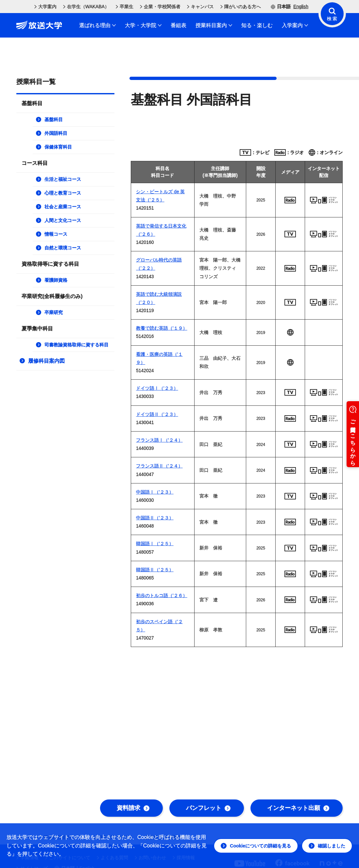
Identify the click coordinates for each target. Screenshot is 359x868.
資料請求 (133, 808)
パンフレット (208, 808)
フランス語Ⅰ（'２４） (159, 440)
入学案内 (295, 25)
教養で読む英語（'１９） (162, 328)
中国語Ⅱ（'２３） (155, 518)
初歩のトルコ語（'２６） (162, 595)
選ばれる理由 (97, 25)
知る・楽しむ (257, 25)
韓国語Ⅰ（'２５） (155, 544)
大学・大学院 (143, 25)
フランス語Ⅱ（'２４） (159, 466)
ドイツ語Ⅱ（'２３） (157, 414)
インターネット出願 (298, 808)
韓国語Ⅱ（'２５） (155, 570)
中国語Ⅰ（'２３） (155, 492)
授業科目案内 (214, 25)
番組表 (179, 25)
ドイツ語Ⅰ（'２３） (157, 388)
